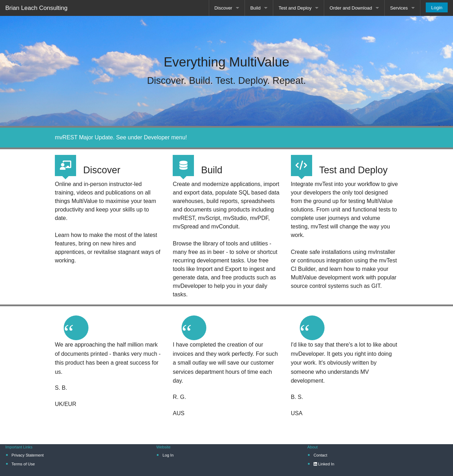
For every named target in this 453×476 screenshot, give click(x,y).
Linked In (324, 464)
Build (255, 8)
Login (437, 8)
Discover (223, 8)
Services (399, 8)
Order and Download (351, 8)
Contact (320, 455)
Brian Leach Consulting (36, 8)
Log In (168, 455)
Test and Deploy (295, 8)
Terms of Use (23, 464)
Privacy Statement (28, 455)
